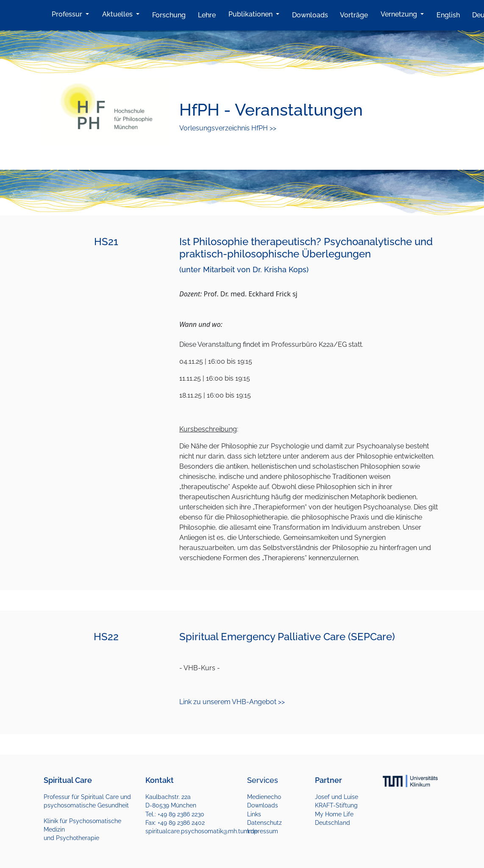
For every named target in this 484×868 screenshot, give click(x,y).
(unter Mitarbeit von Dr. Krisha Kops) (244, 270)
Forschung (169, 15)
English (448, 15)
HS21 (106, 242)
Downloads (310, 15)
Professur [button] (68, 14)
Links (254, 814)
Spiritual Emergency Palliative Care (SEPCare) (287, 637)
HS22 (106, 637)
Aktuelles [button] (118, 14)
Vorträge (354, 15)
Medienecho (264, 797)
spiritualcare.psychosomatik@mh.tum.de (202, 831)
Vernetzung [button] (400, 14)
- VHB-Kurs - (200, 668)
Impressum (263, 831)
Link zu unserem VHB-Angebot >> (232, 702)
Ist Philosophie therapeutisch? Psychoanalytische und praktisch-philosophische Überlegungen (306, 248)
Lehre (207, 15)
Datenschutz (264, 823)
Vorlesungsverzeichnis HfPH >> (228, 128)
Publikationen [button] (251, 14)
